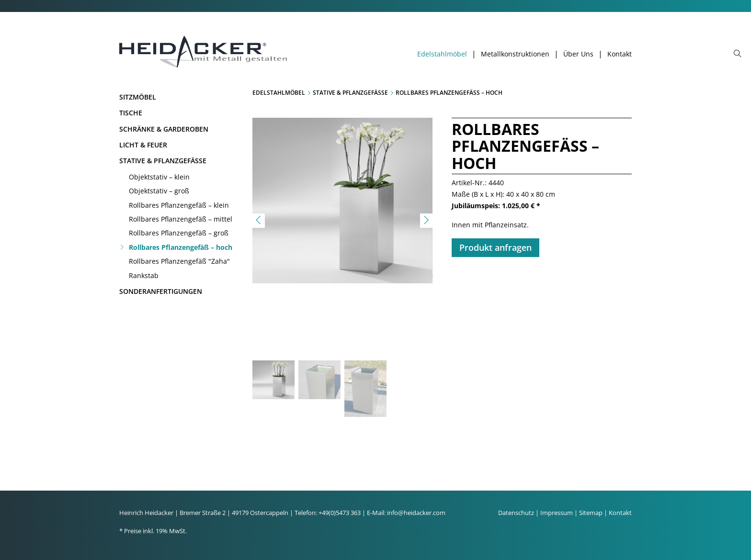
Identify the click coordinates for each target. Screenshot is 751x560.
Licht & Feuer (143, 145)
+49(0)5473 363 (340, 513)
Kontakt (620, 54)
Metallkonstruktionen (515, 54)
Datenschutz (516, 513)
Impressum (557, 513)
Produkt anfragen (495, 247)
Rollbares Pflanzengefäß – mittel (181, 219)
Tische (131, 113)
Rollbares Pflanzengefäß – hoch (181, 247)
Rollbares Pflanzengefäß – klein (179, 205)
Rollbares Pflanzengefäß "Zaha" (179, 261)
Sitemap (591, 513)
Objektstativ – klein (159, 177)
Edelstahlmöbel (442, 54)
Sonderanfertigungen (161, 291)
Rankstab (144, 275)
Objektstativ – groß (159, 191)
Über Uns (578, 54)
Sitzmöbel (138, 97)
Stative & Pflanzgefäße (163, 161)
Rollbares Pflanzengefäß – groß (179, 233)
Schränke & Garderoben (164, 129)
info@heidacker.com (416, 513)
